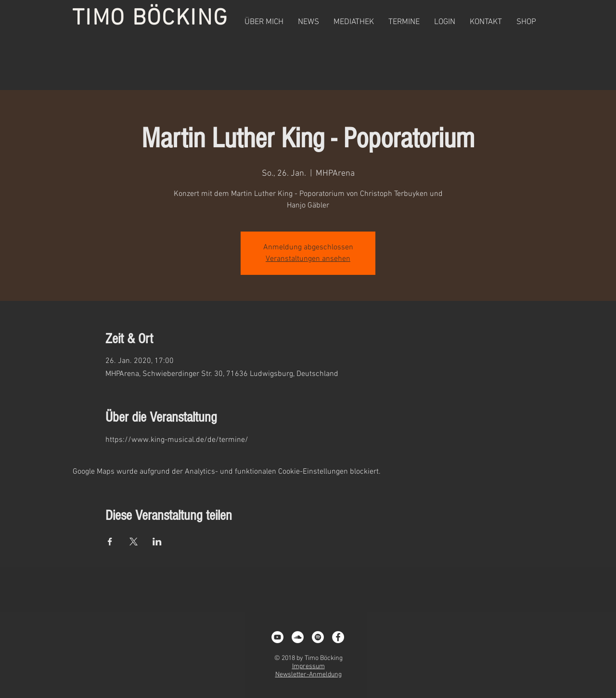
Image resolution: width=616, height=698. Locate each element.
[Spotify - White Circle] (318, 637)
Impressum (308, 666)
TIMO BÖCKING (150, 19)
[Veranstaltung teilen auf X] (134, 542)
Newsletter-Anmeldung (308, 675)
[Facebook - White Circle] (338, 637)
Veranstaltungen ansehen (308, 259)
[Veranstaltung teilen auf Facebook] (110, 542)
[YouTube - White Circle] (277, 637)
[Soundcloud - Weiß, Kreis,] (298, 637)
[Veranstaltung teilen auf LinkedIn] (157, 542)
